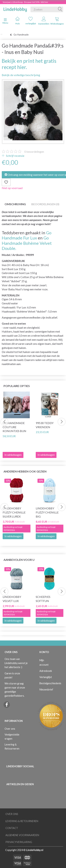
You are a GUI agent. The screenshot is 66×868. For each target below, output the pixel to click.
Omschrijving (15, 204)
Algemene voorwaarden (22, 835)
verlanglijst (31, 21)
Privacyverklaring (19, 842)
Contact (12, 828)
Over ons (10, 729)
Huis (18, 21)
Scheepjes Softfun (43, 599)
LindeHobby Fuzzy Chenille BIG (47, 512)
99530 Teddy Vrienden (45, 425)
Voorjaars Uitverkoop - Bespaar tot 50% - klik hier (25, 2)
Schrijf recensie (15, 156)
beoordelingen (34, 152)
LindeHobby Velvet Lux (12, 599)
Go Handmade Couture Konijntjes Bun (14, 427)
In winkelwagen (13, 536)
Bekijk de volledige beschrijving (21, 75)
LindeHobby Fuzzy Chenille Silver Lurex (14, 512)
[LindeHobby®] (15, 9)
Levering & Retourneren (12, 747)
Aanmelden (44, 21)
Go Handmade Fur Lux (27, 235)
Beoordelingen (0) (45, 204)
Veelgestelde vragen (12, 737)
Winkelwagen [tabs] (57, 21)
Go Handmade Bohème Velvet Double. (27, 243)
